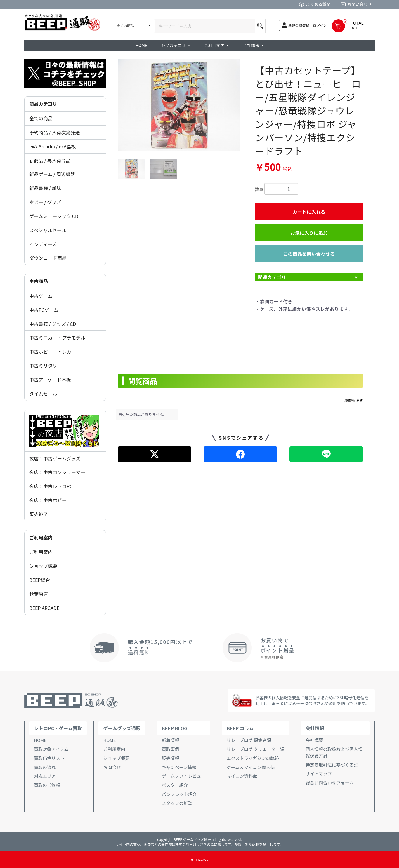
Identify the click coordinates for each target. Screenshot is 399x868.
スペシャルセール (48, 230)
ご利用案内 (41, 552)
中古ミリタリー (46, 366)
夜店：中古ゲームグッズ (55, 458)
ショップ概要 (43, 566)
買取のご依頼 (47, 785)
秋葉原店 (39, 594)
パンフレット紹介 (179, 794)
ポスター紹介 (175, 785)
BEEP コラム (240, 728)
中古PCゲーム (44, 310)
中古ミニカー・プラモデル (57, 338)
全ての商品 (41, 118)
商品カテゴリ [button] (174, 45)
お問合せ (112, 767)
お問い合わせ (360, 4)
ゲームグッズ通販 (122, 728)
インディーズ (43, 244)
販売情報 (171, 758)
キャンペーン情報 (179, 767)
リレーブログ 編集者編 (249, 740)
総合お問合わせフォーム (330, 783)
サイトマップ (319, 774)
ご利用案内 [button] (215, 45)
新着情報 (171, 740)
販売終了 (39, 514)
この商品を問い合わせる (309, 254)
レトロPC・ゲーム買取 (58, 728)
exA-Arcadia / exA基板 (53, 146)
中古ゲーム (41, 296)
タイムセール (43, 394)
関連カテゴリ (272, 277)
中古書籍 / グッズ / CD (53, 324)
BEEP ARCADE (44, 608)
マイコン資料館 (242, 776)
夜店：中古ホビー (48, 500)
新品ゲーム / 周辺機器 (52, 174)
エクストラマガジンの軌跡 (253, 758)
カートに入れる (309, 212)
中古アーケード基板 (50, 380)
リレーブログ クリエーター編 (255, 749)
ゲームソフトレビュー (184, 776)
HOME (141, 45)
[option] (179, 105)
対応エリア (45, 776)
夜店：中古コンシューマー (57, 472)
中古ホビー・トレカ (50, 352)
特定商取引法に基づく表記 (332, 765)
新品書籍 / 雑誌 (45, 188)
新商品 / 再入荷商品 (50, 160)
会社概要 (314, 740)
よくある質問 (318, 4)
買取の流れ (45, 767)
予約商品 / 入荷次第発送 (54, 132)
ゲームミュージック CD (54, 216)
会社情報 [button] (251, 45)
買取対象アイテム (51, 749)
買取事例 (171, 749)
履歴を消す (354, 400)
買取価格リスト (49, 758)
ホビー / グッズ (45, 202)
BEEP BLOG (175, 728)
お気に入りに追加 (309, 233)
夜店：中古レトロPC (51, 486)
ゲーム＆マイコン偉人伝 (251, 767)
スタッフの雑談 (177, 803)
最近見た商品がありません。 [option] (143, 414)
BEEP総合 (40, 580)
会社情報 (315, 728)
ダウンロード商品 (48, 258)
